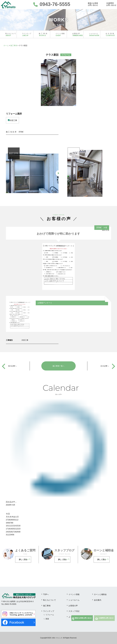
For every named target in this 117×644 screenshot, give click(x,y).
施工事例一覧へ (58, 366)
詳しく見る (23, 559)
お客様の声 (73, 606)
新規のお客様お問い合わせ (93, 4)
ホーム (6, 45)
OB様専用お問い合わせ (111, 4)
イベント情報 (74, 594)
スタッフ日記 (74, 611)
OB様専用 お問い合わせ (106, 618)
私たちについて (50, 600)
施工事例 (14, 45)
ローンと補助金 (100, 594)
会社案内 (98, 600)
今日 (8, 514)
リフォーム (50, 615)
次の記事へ (105, 366)
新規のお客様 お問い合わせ (83, 618)
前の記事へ (12, 366)
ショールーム (74, 600)
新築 (47, 619)
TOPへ (46, 594)
